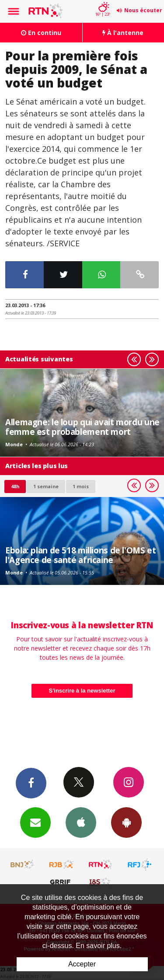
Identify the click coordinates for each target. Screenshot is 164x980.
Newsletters (35, 822)
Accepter (82, 964)
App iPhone (81, 822)
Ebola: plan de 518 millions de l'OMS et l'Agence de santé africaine (80, 555)
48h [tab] (15, 486)
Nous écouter (143, 10)
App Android (126, 822)
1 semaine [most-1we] (46, 486)
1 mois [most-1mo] (81, 486)
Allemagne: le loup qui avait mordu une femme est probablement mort (82, 427)
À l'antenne (123, 33)
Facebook (31, 783)
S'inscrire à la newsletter (82, 691)
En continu (41, 33)
